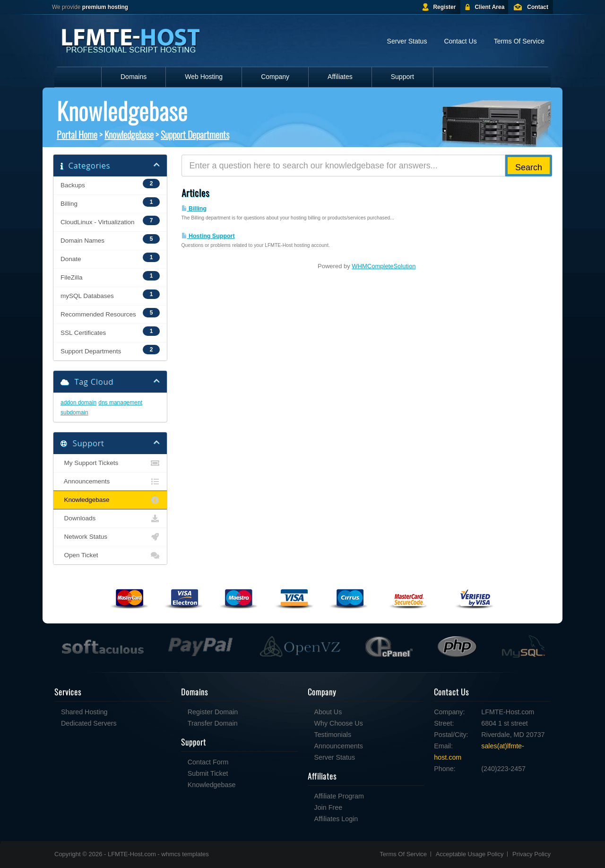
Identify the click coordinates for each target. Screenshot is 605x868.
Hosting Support (208, 236)
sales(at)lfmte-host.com (479, 752)
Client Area (489, 7)
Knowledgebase (129, 134)
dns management (120, 403)
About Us (328, 712)
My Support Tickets (110, 463)
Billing (194, 209)
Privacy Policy (532, 854)
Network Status (110, 537)
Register (444, 7)
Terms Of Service (519, 41)
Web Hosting (204, 77)
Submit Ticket (208, 773)
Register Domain (213, 712)
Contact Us (460, 41)
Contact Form (208, 762)
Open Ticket (110, 555)
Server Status (407, 41)
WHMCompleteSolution (384, 266)
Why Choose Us (339, 723)
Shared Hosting (84, 712)
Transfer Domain (213, 723)
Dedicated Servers (89, 723)
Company (275, 77)
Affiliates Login (336, 819)
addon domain (78, 403)
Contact (538, 7)
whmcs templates (185, 854)
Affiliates (340, 77)
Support (402, 77)
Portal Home (77, 134)
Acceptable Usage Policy (470, 854)
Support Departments (195, 134)
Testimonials (333, 735)
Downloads (110, 518)
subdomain (74, 412)
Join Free (328, 807)
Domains (134, 77)
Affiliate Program (339, 796)
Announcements (110, 482)
